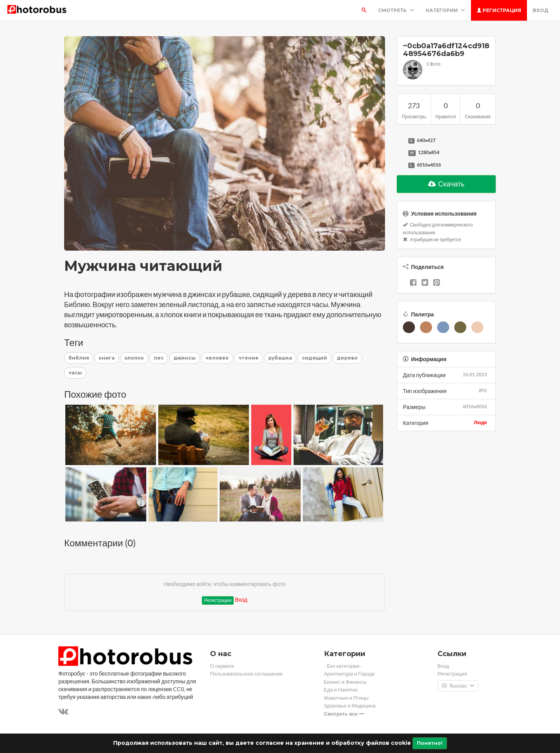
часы (75, 373)
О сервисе (222, 666)
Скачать (446, 184)
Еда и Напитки (341, 690)
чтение (248, 358)
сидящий (314, 358)
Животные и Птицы (346, 698)
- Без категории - (343, 666)
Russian (458, 686)
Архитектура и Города (349, 674)
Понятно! (430, 743)
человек (217, 358)
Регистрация (499, 10)
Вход (541, 10)
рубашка (280, 358)
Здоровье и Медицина (350, 706)
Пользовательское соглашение (246, 674)
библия (79, 358)
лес (159, 358)
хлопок (134, 358)
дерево (347, 358)
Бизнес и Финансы (346, 682)
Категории (445, 10)
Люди (480, 422)
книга (107, 358)
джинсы (185, 358)
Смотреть (396, 10)
